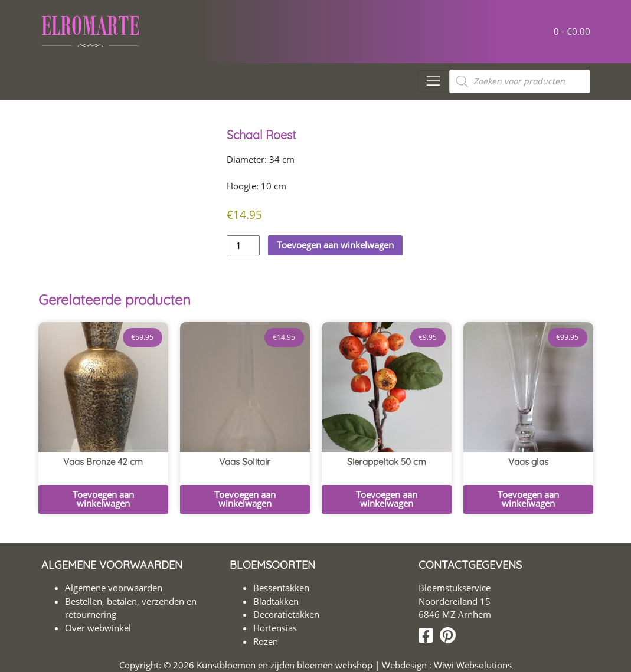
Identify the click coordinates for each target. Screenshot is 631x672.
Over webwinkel (98, 628)
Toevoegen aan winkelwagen (335, 245)
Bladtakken (276, 601)
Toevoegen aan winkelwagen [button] (103, 499)
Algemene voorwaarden (114, 588)
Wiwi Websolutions (472, 665)
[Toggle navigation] (433, 81)
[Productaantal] (243, 245)
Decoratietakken (286, 614)
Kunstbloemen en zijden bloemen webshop (285, 665)
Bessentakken (281, 588)
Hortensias (275, 628)
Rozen (266, 641)
